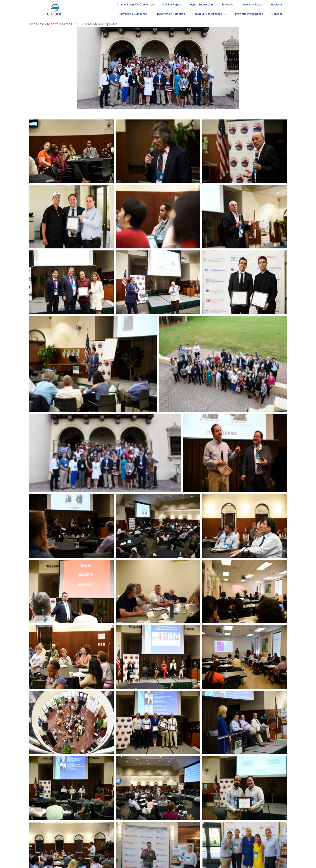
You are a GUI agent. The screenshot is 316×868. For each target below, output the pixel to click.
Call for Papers (172, 4)
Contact (277, 14)
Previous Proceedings (249, 14)
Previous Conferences (210, 14)
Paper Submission (202, 4)
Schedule (227, 4)
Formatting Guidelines (133, 14)
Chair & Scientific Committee (135, 4)
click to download (52, 24)
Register (277, 4)
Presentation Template (170, 14)
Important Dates (252, 4)
